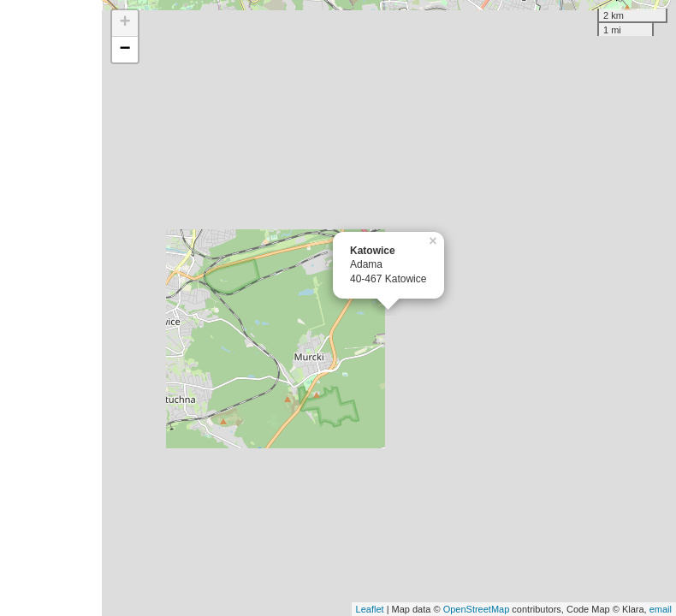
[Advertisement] (51, 308)
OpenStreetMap (477, 609)
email (661, 609)
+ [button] (125, 23)
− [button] (125, 50)
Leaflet (370, 609)
